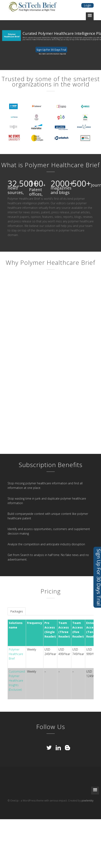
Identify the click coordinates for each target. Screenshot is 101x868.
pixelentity (87, 801)
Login (87, 5)
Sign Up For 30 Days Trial (51, 50)
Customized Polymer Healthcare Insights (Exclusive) (17, 680)
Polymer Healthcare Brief (16, 654)
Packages (17, 611)
